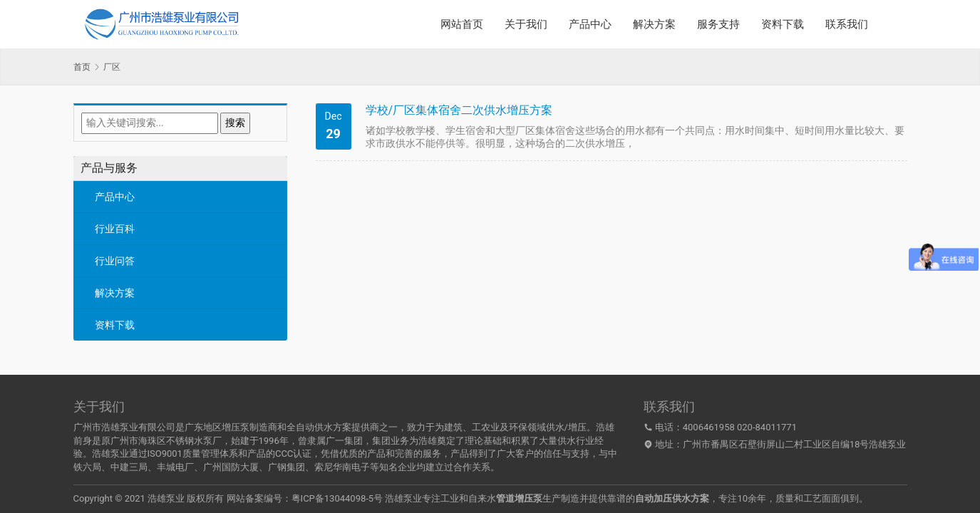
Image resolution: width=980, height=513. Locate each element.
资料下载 (783, 24)
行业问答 (115, 261)
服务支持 (718, 24)
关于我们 (526, 24)
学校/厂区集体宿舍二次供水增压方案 (459, 110)
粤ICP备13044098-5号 (337, 498)
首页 (82, 67)
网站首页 (462, 24)
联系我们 (847, 24)
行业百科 (115, 229)
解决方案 (654, 24)
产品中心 (590, 24)
